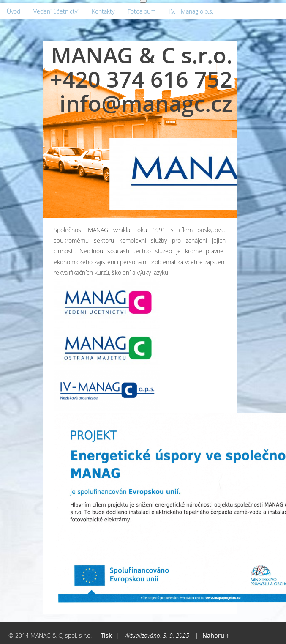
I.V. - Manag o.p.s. (191, 11)
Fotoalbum (142, 11)
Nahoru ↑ (216, 635)
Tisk (106, 635)
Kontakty (103, 11)
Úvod (14, 11)
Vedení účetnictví (56, 11)
